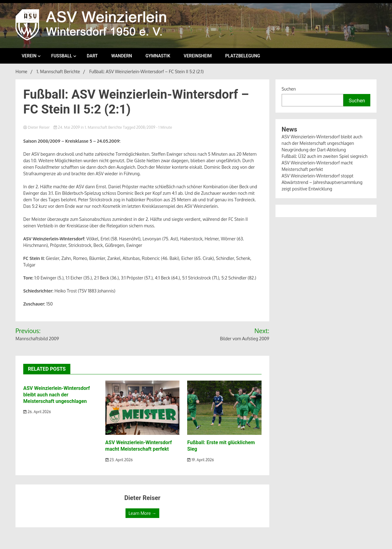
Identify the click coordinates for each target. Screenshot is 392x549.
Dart (92, 56)
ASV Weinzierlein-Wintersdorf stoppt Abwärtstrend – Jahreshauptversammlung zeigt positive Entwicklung (322, 182)
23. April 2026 (119, 460)
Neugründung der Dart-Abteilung (314, 150)
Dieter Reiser (37, 127)
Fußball (62, 56)
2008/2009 (146, 127)
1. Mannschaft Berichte (103, 127)
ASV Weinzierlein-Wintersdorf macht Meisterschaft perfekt (139, 446)
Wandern (122, 56)
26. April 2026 (37, 412)
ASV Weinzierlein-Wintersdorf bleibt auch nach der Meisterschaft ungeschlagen (57, 395)
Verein (29, 56)
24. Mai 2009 (67, 127)
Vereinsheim (198, 56)
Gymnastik (158, 56)
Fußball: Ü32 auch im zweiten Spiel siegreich (325, 156)
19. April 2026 (200, 460)
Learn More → (142, 513)
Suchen (289, 89)
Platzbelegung (243, 56)
